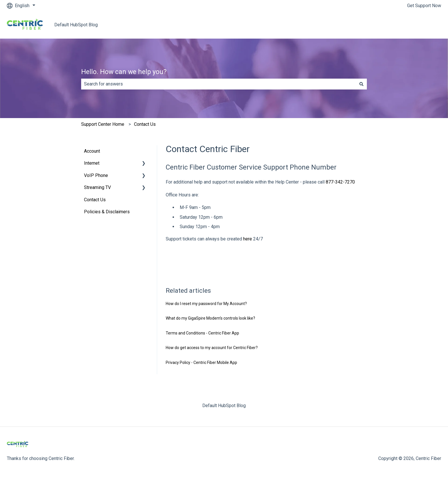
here (248, 239)
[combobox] (219, 84)
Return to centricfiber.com (410, 25)
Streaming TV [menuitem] (97, 187)
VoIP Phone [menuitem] (96, 175)
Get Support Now (424, 6)
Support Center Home (103, 124)
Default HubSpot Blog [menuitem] (224, 406)
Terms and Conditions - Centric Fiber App (202, 333)
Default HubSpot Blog (76, 25)
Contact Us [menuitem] (95, 200)
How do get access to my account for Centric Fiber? (212, 348)
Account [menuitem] (92, 151)
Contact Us (145, 124)
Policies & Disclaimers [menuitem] (107, 212)
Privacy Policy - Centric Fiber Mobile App (201, 363)
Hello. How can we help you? (124, 72)
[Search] (361, 84)
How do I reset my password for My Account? (206, 304)
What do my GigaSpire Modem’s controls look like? (210, 318)
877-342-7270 (340, 182)
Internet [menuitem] (92, 163)
